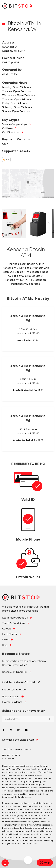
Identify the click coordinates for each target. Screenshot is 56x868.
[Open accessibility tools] (5, 863)
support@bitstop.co (14, 690)
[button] (52, 6)
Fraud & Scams (11, 697)
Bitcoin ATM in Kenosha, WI (28, 318)
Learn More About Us (15, 618)
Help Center (10, 634)
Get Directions (11, 132)
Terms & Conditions (14, 623)
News (6, 640)
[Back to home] (17, 6)
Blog (5, 645)
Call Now (7, 128)
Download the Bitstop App (18, 740)
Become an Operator (15, 672)
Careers (7, 629)
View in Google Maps (15, 124)
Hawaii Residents (12, 702)
